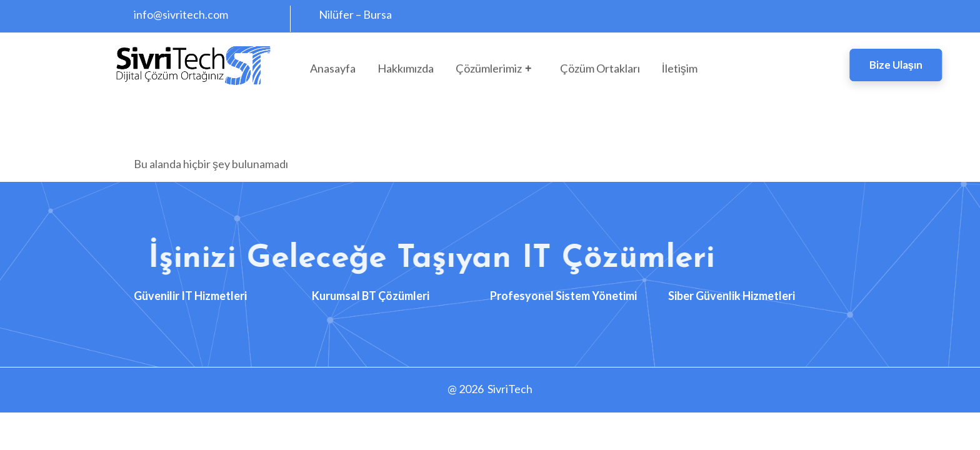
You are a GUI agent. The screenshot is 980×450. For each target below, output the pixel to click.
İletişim (680, 71)
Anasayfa (333, 71)
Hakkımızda (406, 71)
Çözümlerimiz (495, 71)
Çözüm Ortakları (600, 71)
